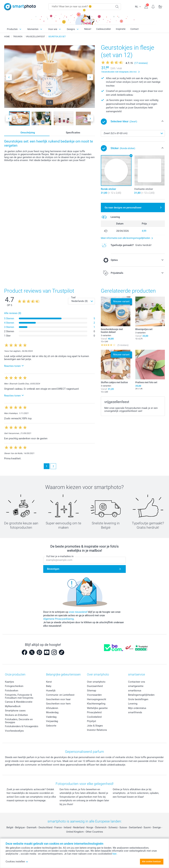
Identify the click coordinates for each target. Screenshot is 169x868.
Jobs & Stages (95, 726)
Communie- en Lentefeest (60, 695)
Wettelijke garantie (97, 708)
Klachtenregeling (96, 704)
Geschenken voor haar (58, 699)
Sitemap (92, 691)
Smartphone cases (15, 711)
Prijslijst (92, 721)
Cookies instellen (17, 862)
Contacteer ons (137, 682)
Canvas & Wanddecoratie (19, 702)
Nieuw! (88, 29)
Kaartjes (9, 682)
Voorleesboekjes (14, 731)
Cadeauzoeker (104, 29)
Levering (133, 704)
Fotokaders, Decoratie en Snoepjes (19, 721)
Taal (73, 297)
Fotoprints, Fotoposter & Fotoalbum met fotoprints (19, 696)
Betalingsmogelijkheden (141, 695)
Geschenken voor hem (58, 704)
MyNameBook (13, 706)
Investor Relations (97, 730)
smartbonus (135, 691)
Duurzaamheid (95, 686)
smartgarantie (136, 686)
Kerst (49, 682)
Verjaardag (52, 721)
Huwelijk (51, 691)
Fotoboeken (12, 691)
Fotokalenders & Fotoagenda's (22, 726)
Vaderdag (51, 717)
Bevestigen (53, 569)
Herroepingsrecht (97, 699)
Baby (49, 686)
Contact (135, 29)
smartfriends (135, 712)
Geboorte (51, 726)
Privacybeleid (94, 712)
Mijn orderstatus (137, 708)
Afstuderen (52, 708)
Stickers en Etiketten (16, 715)
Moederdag (52, 712)
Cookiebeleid (94, 717)
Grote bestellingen (138, 699)
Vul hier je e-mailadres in (60, 556)
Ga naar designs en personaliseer (123, 208)
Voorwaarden (94, 695)
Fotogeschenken (14, 686)
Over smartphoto (96, 682)
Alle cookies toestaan (151, 862)
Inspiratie (121, 29)
